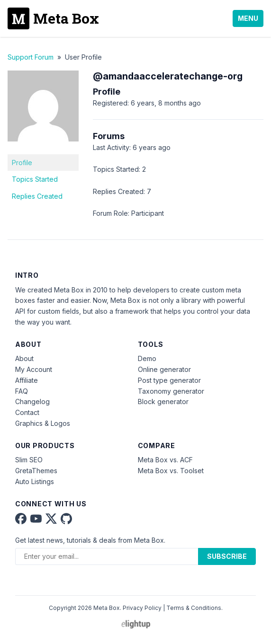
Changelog (32, 401)
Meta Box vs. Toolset (171, 471)
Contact (27, 412)
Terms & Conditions (194, 608)
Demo (147, 358)
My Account (34, 369)
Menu (248, 18)
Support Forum (31, 57)
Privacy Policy (142, 608)
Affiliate (27, 380)
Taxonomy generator (171, 391)
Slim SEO (29, 460)
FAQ (22, 391)
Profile (22, 163)
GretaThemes (36, 471)
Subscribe (227, 556)
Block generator (163, 401)
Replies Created (37, 196)
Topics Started (35, 179)
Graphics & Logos (43, 423)
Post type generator (169, 380)
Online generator (164, 369)
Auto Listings (35, 481)
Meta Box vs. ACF (165, 460)
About (24, 358)
